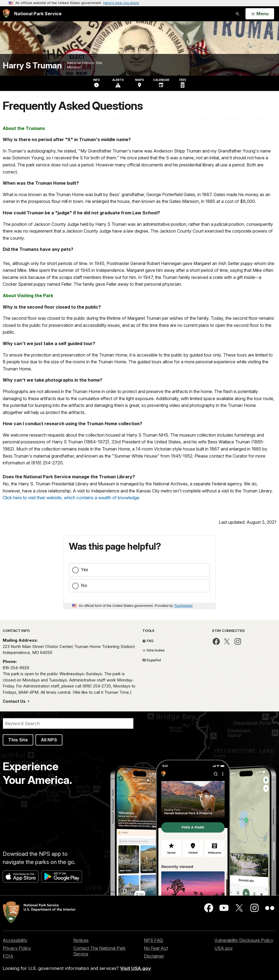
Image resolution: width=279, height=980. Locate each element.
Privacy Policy (17, 948)
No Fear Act (156, 948)
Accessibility (15, 940)
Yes (85, 570)
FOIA (8, 956)
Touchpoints (183, 606)
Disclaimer (154, 956)
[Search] (68, 723)
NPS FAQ (153, 940)
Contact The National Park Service (99, 951)
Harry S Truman (32, 66)
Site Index (154, 650)
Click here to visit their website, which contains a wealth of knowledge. (72, 498)
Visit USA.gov (136, 968)
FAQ (148, 641)
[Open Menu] (260, 14)
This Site (18, 740)
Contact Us (15, 701)
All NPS (49, 740)
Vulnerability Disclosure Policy (244, 940)
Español (152, 660)
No (84, 585)
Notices (81, 940)
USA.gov (224, 948)
